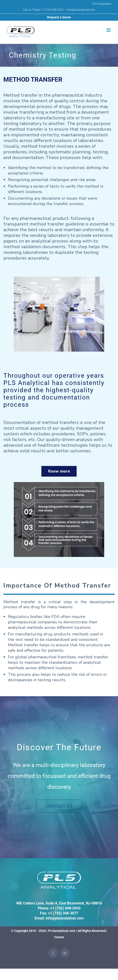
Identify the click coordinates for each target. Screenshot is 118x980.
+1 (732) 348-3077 (63, 913)
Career (59, 937)
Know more (59, 471)
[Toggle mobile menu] (109, 30)
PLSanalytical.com (62, 931)
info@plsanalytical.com (81, 10)
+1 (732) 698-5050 (65, 908)
